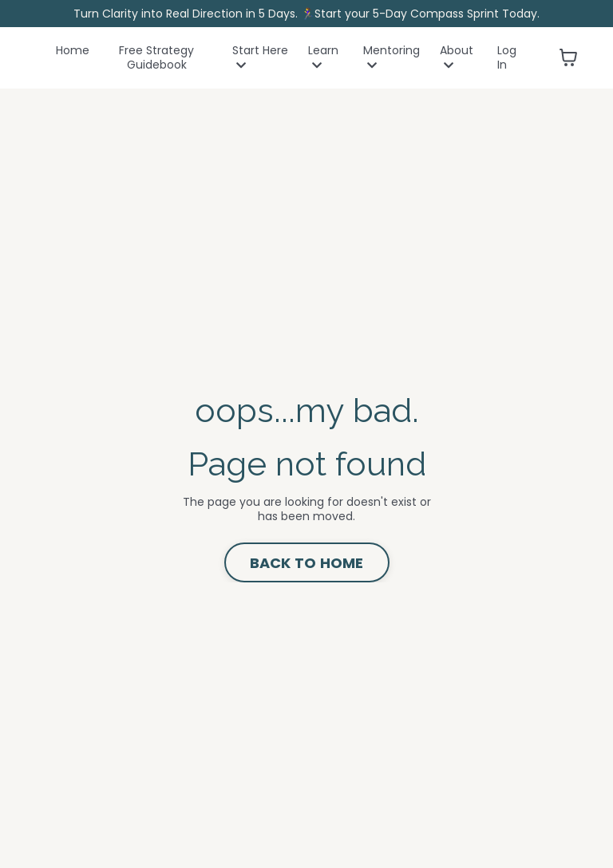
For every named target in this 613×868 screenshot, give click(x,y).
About (457, 57)
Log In (507, 57)
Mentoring (392, 57)
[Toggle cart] (568, 57)
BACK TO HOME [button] (307, 563)
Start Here (260, 57)
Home (73, 51)
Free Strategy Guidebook (156, 57)
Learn (323, 57)
